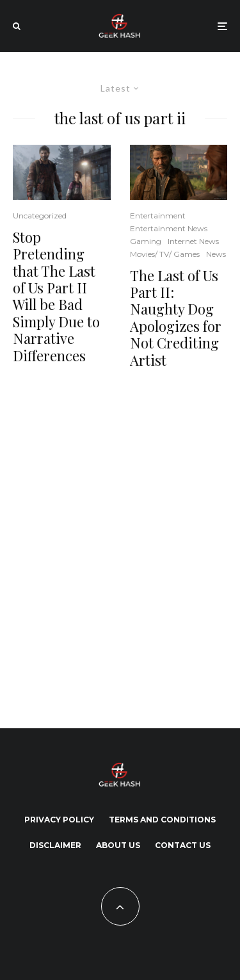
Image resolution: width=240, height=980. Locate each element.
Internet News (193, 241)
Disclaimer (55, 845)
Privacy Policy (59, 820)
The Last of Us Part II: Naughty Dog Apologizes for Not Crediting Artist (176, 318)
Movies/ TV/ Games (165, 254)
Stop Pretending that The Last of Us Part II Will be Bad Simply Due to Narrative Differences (56, 296)
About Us (118, 845)
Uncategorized (40, 216)
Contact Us (183, 845)
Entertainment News (169, 228)
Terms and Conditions (162, 820)
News (216, 254)
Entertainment (158, 216)
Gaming (146, 241)
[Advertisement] (120, 546)
